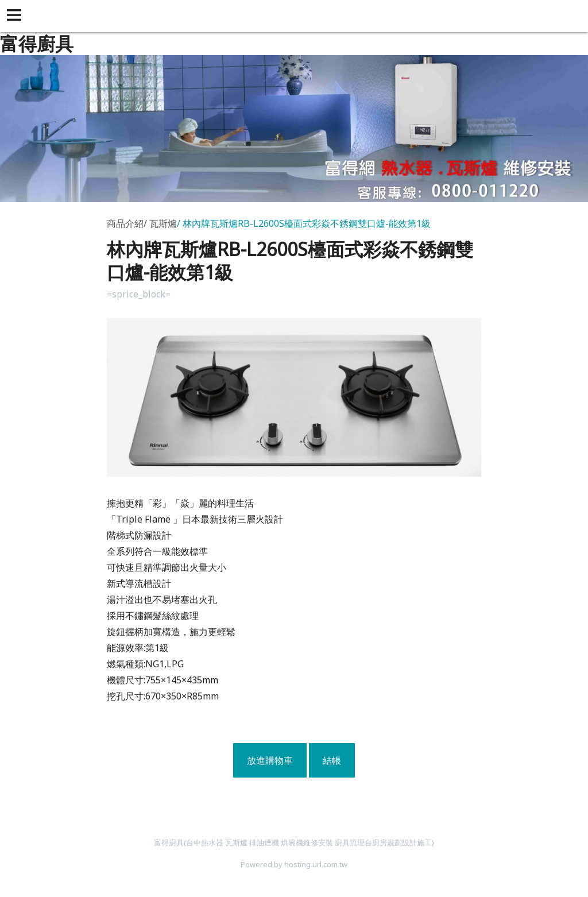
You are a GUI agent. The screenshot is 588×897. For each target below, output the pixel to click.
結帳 (332, 760)
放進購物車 (270, 760)
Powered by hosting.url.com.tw (294, 864)
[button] (16, 16)
